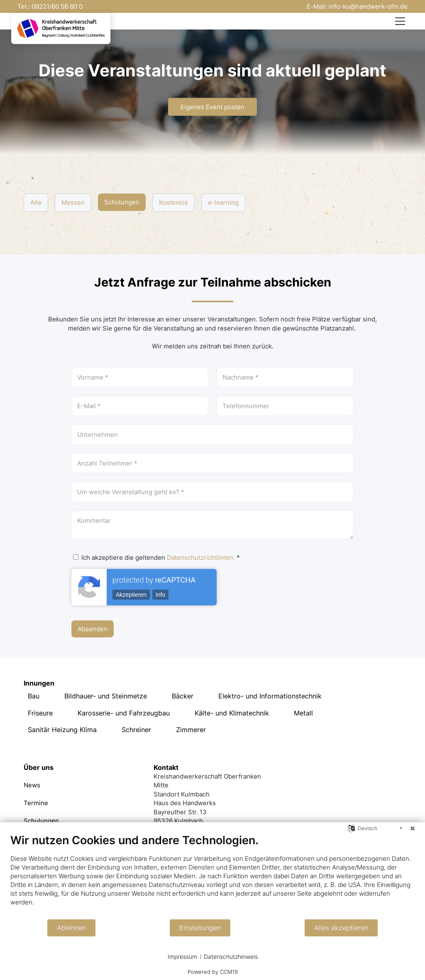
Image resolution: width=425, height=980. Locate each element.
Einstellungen (200, 928)
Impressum (182, 957)
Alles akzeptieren (341, 928)
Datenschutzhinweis (231, 957)
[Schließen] (413, 828)
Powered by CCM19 (213, 972)
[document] (212, 876)
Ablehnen (71, 928)
